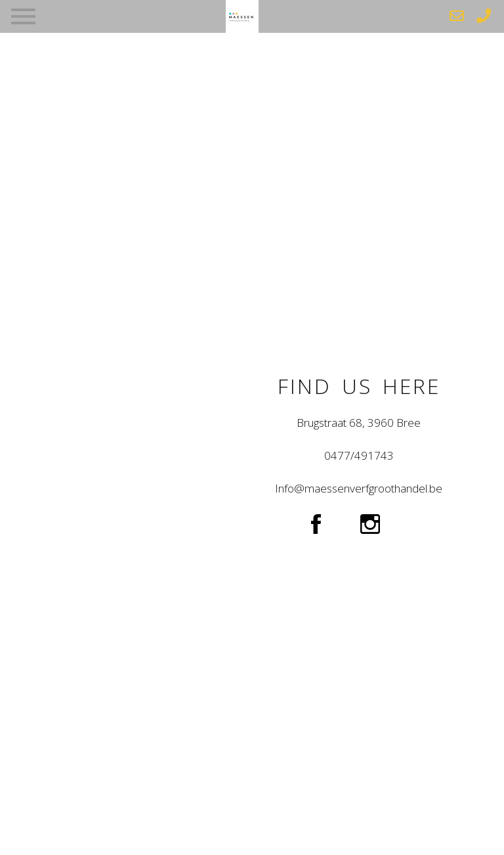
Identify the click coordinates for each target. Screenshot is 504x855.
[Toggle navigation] (23, 14)
